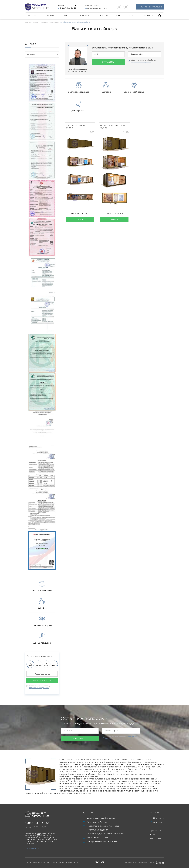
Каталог (32, 16)
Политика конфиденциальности (63, 863)
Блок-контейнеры (97, 822)
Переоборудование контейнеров (105, 834)
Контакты (148, 16)
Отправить (108, 62)
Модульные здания (97, 830)
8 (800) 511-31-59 (37, 823)
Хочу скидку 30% (42, 681)
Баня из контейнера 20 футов (113, 108)
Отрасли (103, 16)
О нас (132, 16)
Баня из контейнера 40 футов (78, 108)
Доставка (159, 818)
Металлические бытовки (101, 818)
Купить (80, 201)
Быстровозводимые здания (102, 841)
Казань (61, 6)
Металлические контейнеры (103, 826)
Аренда (157, 822)
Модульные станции (98, 838)
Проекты (49, 16)
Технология (84, 16)
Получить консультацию (150, 7)
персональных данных (39, 688)
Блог (118, 16)
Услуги (66, 16)
